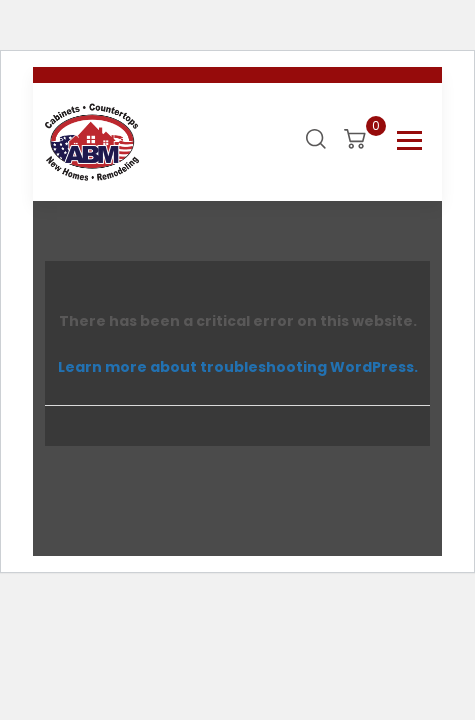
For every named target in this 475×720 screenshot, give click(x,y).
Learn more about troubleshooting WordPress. (238, 367)
